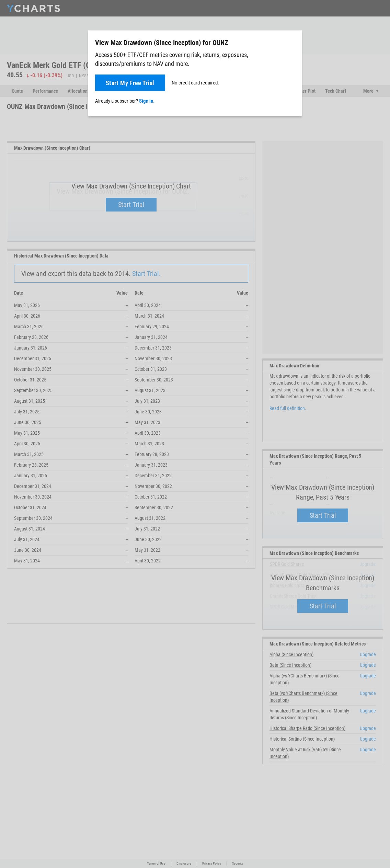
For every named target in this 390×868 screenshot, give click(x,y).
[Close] (294, 41)
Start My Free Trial (130, 83)
